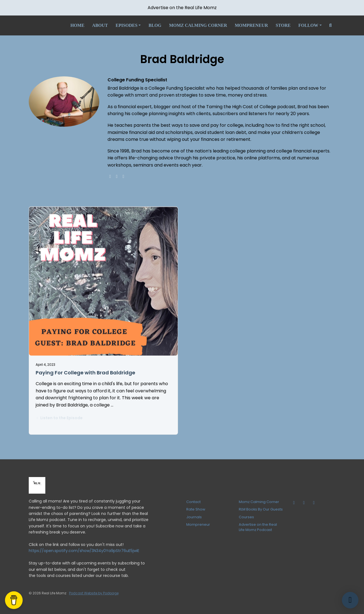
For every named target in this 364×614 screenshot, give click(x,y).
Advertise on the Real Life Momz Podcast (258, 527)
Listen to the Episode (59, 418)
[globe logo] (110, 176)
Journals (194, 517)
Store (283, 25)
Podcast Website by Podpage (94, 593)
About (100, 25)
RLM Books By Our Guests (261, 509)
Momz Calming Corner (198, 25)
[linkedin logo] (124, 176)
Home (78, 25)
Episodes (126, 25)
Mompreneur (251, 25)
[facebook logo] (117, 176)
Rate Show (196, 509)
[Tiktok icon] (294, 503)
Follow (308, 25)
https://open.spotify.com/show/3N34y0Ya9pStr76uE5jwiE (84, 551)
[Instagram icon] (304, 503)
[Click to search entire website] (331, 25)
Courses (246, 517)
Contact (193, 502)
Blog (155, 25)
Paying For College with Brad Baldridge (85, 373)
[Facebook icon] (314, 503)
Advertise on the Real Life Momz (182, 8)
